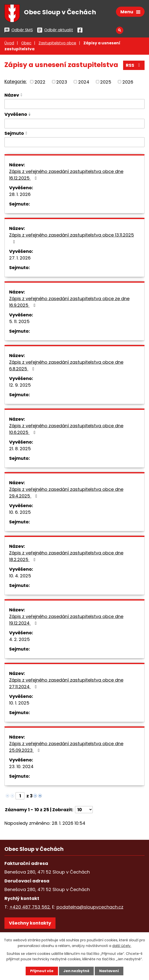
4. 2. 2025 (19, 639)
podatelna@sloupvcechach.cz (90, 907)
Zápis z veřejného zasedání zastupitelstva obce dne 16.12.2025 (66, 175)
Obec (26, 43)
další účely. (122, 946)
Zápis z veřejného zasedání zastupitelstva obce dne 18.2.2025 (66, 556)
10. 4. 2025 (20, 576)
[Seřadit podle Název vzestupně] (22, 94)
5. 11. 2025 (19, 321)
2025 (106, 82)
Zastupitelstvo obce (57, 43)
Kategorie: (16, 81)
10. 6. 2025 (20, 512)
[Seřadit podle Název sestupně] (22, 96)
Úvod (9, 43)
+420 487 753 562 (30, 907)
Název (12, 95)
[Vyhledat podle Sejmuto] (74, 142)
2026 (128, 82)
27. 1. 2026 (20, 258)
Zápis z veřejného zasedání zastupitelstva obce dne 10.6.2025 (66, 429)
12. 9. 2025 (20, 385)
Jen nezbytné (76, 971)
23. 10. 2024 (21, 766)
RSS (134, 65)
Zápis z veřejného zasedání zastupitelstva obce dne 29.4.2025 (66, 493)
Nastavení (109, 971)
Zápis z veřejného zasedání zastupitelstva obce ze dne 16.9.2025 (69, 302)
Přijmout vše (42, 971)
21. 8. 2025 (20, 449)
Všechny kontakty (30, 923)
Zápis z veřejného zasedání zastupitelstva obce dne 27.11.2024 (66, 683)
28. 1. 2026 (20, 194)
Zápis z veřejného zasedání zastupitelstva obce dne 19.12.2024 (66, 620)
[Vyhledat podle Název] (74, 104)
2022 (40, 82)
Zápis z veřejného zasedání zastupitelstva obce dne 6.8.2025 (66, 365)
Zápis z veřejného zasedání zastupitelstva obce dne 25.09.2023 (66, 747)
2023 (62, 82)
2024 (84, 82)
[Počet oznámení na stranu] (84, 810)
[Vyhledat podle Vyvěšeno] (74, 124)
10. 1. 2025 (19, 703)
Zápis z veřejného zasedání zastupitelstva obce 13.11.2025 (72, 238)
